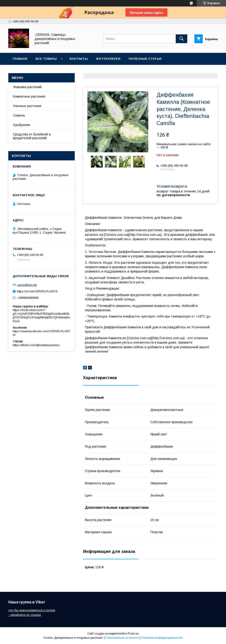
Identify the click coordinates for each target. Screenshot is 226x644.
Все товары (46, 59)
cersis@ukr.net (27, 285)
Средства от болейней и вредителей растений (32, 136)
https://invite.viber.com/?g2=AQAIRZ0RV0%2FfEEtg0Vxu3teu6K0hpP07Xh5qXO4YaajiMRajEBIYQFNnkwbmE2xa (41, 316)
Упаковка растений (27, 87)
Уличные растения (27, 106)
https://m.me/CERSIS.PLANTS (37, 291)
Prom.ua (133, 634)
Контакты (79, 59)
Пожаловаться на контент (122, 638)
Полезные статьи (145, 59)
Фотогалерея (108, 59)
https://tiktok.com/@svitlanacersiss (36, 345)
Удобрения (21, 125)
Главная (20, 59)
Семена (19, 115)
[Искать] (181, 39)
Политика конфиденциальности (162, 638)
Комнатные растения (29, 96)
